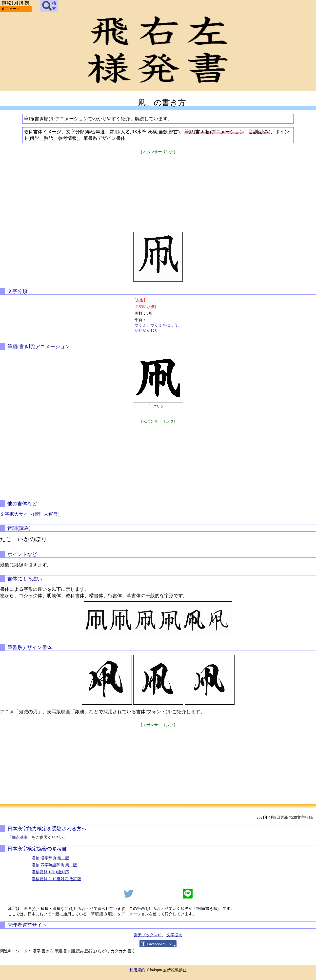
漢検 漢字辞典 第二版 (50, 858)
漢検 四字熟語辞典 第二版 (54, 865)
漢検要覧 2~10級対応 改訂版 (56, 879)
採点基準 (20, 837)
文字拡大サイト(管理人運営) (30, 514)
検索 (49, 6)
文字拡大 (174, 935)
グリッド (160, 406)
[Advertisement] (158, 190)
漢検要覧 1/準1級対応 (50, 872)
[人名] (140, 300)
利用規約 (137, 970)
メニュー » (10, 9)
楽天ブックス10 (148, 935)
